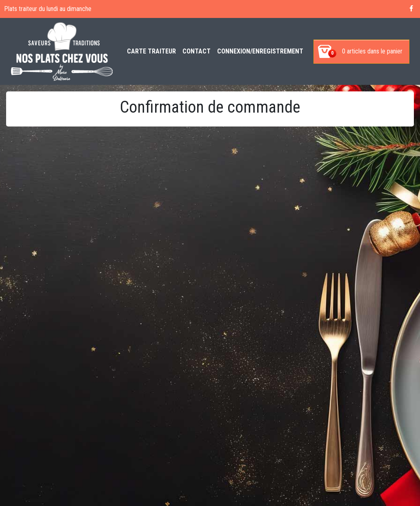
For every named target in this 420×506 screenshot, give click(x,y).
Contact (197, 51)
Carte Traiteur (151, 51)
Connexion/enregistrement (260, 51)
